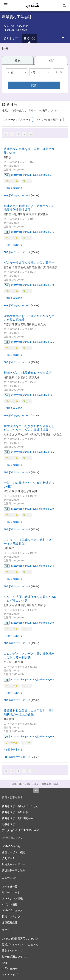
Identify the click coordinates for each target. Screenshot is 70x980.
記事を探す (8, 824)
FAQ (4, 962)
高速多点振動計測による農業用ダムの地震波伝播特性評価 (29, 208)
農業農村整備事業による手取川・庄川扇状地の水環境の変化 (29, 712)
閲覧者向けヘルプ (12, 950)
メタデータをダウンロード (17, 119)
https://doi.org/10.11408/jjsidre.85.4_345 (32, 566)
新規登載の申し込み (14, 870)
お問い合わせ (10, 968)
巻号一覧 (29, 38)
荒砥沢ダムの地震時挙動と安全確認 (28, 373)
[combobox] (17, 72)
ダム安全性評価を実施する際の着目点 (29, 263)
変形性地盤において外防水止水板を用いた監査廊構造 (29, 318)
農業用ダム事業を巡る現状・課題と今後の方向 (29, 151)
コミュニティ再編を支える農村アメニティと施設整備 (29, 542)
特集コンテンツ (11, 916)
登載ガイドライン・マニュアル (20, 944)
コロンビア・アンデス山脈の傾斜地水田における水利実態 (29, 655)
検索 (18, 60)
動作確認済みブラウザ (15, 956)
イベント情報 (10, 904)
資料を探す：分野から (15, 812)
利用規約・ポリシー (14, 864)
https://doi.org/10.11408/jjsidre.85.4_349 (32, 623)
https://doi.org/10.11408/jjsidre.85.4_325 (32, 342)
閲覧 (51, 61)
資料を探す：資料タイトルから (20, 806)
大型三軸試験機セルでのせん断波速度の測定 (29, 485)
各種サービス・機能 (14, 852)
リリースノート (11, 892)
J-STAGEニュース (12, 910)
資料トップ (11, 38)
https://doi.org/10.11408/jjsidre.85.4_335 (32, 452)
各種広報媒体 (10, 922)
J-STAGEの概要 (11, 846)
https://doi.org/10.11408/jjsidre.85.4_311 (32, 175)
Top (36, 790)
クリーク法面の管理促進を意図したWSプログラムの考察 (30, 599)
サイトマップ (10, 974)
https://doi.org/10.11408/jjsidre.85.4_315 (32, 232)
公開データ (8, 858)
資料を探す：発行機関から (18, 818)
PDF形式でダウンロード (17, 195)
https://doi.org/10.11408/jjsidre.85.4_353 (32, 679)
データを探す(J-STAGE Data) (20, 830)
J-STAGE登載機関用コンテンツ (20, 938)
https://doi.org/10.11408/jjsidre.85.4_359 (32, 736)
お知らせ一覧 (10, 886)
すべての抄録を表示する (49, 119)
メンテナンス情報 (12, 898)
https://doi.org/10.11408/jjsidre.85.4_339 (32, 509)
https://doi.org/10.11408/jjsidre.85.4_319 (32, 285)
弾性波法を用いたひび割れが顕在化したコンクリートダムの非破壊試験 (29, 428)
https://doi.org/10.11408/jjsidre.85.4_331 (32, 395)
